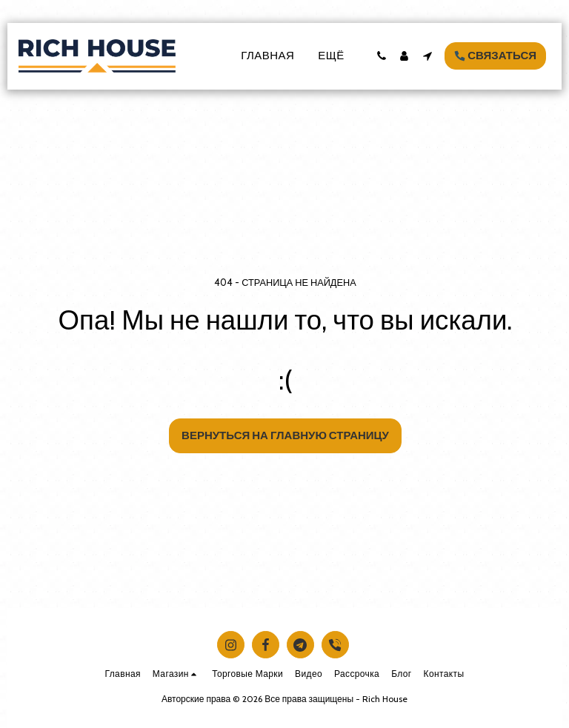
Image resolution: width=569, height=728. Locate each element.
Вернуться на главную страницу (285, 435)
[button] (381, 56)
